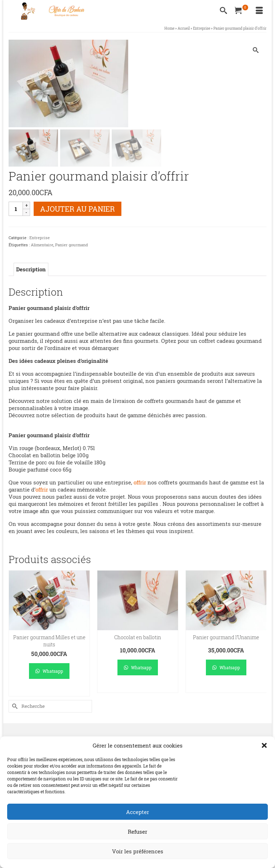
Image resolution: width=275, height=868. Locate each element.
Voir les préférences (138, 851)
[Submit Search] (14, 707)
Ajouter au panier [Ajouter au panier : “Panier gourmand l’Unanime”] (226, 688)
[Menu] (259, 11)
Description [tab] (31, 270)
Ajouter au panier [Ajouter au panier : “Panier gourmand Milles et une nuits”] (49, 691)
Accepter (137, 812)
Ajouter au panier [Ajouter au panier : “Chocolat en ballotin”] (138, 688)
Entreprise (40, 238)
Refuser (137, 832)
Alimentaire (42, 245)
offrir (140, 483)
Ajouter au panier (78, 209)
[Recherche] (223, 11)
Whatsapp (49, 671)
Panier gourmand (72, 245)
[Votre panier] (241, 11)
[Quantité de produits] (16, 209)
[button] (264, 745)
